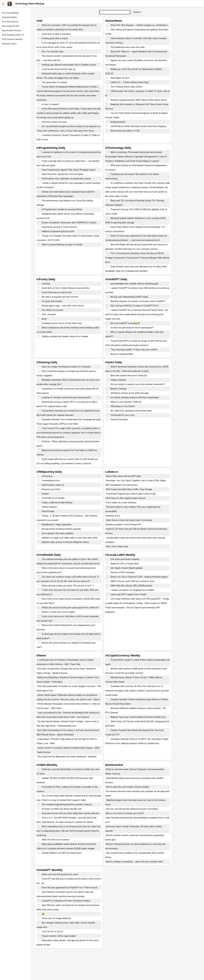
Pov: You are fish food (52, 52)
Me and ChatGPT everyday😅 (125, 323)
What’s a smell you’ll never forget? (59, 612)
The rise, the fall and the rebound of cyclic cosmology (132, 809)
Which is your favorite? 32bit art (126, 402)
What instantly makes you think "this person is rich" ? (68, 586)
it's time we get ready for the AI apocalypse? (132, 328)
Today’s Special (118, 380)
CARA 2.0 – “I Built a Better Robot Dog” (130, 82)
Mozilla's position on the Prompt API (123, 525)
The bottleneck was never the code (128, 47)
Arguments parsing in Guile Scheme (59, 227)
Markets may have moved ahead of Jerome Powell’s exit (138, 717)
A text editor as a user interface (121, 503)
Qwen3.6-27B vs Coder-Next (125, 564)
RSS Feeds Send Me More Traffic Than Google (129, 489)
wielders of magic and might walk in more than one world (69, 538)
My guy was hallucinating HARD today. (129, 297)
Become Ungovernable (122, 354)
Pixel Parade (48, 511)
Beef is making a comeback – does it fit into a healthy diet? (134, 862)
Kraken (45, 494)
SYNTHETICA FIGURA (53, 498)
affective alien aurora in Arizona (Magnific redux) (65, 542)
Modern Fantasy (118, 389)
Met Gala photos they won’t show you (129, 376)
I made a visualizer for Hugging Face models (132, 590)
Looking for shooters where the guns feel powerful (66, 397)
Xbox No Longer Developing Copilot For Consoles (66, 367)
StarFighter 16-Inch (120, 78)
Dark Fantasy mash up (53, 485)
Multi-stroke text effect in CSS (125, 131)
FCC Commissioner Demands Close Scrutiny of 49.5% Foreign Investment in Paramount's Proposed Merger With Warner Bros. (137, 258)
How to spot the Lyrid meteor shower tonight (127, 787)
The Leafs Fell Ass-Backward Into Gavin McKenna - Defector (67, 757)
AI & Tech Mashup (10, 13)
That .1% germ (49, 314)
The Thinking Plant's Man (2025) (126, 87)
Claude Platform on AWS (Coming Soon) (62, 853)
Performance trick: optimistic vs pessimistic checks (66, 179)
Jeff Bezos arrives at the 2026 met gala (130, 393)
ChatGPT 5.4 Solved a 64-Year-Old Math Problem (66, 901)
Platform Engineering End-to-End (58, 231)
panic (44, 319)
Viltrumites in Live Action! (123, 406)
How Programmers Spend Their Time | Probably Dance (69, 170)
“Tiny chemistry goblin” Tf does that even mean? (134, 350)
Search (137, 12)
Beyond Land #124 (51, 489)
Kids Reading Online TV (13, 35)
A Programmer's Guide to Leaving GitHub (62, 209)
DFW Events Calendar (12, 39)
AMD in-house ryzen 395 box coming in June (132, 581)
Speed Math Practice (12, 30)
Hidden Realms (49, 507)
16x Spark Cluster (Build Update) (127, 568)
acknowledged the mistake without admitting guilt (134, 284)
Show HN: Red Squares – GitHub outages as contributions (139, 25)
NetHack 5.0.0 (113, 516)
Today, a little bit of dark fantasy (57, 503)
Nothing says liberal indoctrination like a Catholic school (69, 65)
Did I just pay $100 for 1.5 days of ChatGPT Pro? (134, 306)
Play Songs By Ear (11, 26)
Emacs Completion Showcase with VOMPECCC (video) (69, 223)
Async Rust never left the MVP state (123, 476)
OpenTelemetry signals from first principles (63, 174)
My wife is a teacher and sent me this (60, 297)
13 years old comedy (52, 301)
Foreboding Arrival (51, 481)
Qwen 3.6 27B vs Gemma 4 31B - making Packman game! (139, 577)
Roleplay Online (9, 44)
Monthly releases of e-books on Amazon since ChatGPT (138, 301)
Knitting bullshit (118, 122)
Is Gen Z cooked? (50, 104)
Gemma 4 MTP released (122, 572)
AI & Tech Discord (10, 22)
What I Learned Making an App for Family (62, 245)
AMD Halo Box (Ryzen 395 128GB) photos (131, 586)
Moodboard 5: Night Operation (57, 525)
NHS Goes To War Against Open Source (126, 498)
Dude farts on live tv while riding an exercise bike (66, 288)
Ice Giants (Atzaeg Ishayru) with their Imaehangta (135, 397)
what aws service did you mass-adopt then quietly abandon (71, 813)
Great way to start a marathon (56, 34)
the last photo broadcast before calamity (61, 529)
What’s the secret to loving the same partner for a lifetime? (70, 608)
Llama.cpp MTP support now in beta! (128, 594)
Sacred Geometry (119, 419)
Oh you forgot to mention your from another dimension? (138, 384)
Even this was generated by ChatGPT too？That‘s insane (70, 888)
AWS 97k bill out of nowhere (56, 840)
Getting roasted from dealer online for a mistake (65, 336)
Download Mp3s (9, 17)
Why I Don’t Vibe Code (117, 547)
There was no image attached (56, 918)
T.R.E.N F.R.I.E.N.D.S (52, 932)
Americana (47, 476)
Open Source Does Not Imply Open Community (129, 520)
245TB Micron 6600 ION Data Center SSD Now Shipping (138, 126)
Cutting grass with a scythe (55, 38)
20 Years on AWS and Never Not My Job (62, 809)
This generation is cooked (54, 82)
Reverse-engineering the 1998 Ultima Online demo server (139, 100)
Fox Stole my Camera (52, 310)
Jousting (46, 284)
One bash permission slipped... (126, 559)
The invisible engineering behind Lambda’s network (67, 805)
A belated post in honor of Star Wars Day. (62, 323)
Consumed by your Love (122, 415)
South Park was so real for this (57, 292)
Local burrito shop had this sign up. (59, 69)
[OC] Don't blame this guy (54, 122)
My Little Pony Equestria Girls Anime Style (131, 411)
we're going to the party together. (58, 533)
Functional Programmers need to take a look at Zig (131, 494)
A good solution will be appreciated (59, 936)
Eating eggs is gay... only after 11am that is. (63, 306)
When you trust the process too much (60, 874)
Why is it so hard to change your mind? (125, 813)
